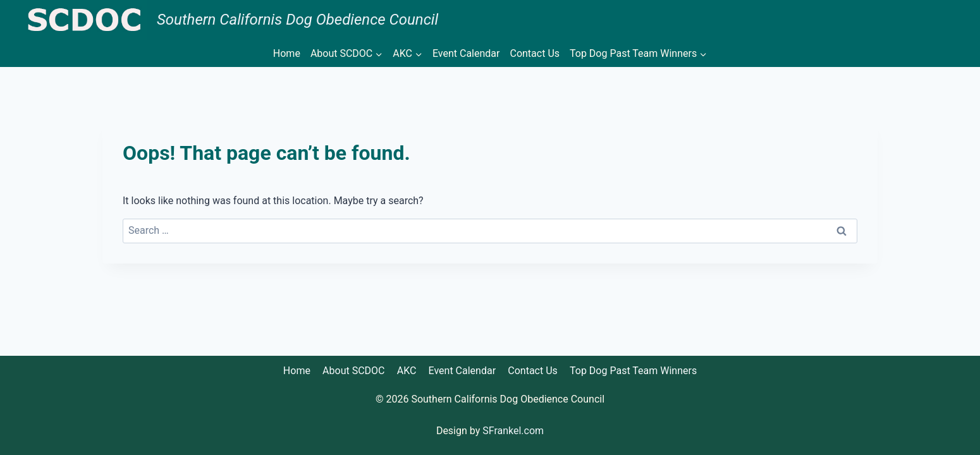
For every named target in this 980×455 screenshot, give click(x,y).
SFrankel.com (513, 431)
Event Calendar (466, 53)
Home (287, 53)
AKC (407, 371)
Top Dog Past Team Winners (633, 371)
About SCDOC (353, 371)
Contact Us (535, 53)
